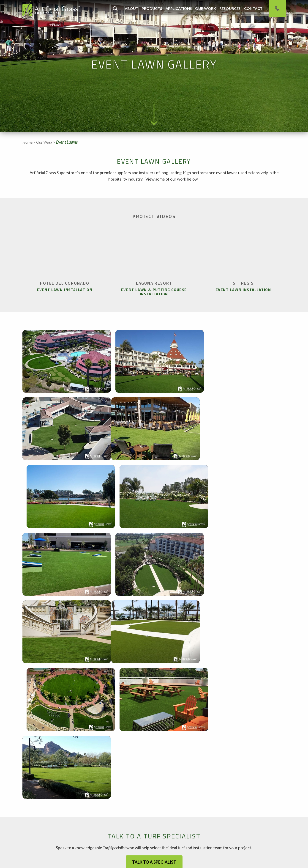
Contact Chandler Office (48, 839)
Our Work (206, 8)
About (132, 8)
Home (27, 142)
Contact (253, 8)
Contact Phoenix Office (136, 839)
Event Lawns (67, 142)
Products (152, 8)
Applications (179, 8)
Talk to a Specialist (154, 713)
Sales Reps (197, 854)
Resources (230, 8)
